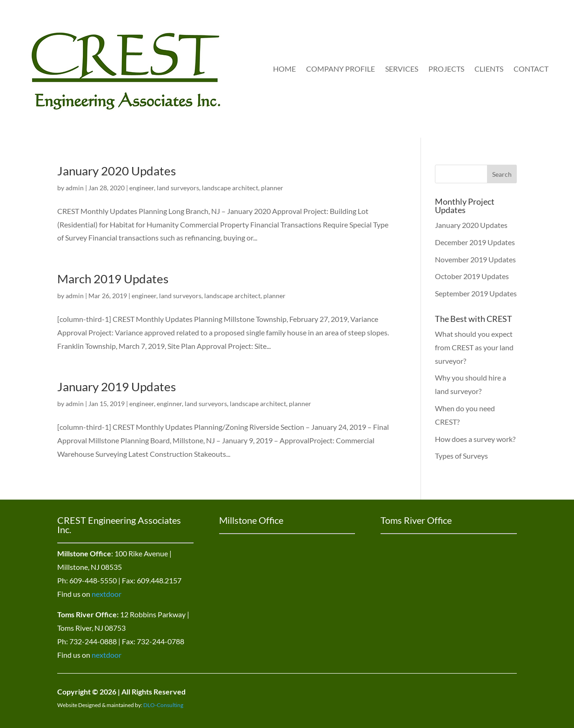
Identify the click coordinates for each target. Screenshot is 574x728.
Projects (446, 69)
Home (284, 69)
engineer (142, 188)
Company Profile (340, 69)
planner (272, 188)
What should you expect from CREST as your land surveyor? (474, 347)
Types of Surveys (461, 456)
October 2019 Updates (472, 276)
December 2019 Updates (475, 242)
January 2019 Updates (117, 387)
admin (75, 188)
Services (402, 69)
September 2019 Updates (476, 293)
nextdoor (107, 594)
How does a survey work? (475, 439)
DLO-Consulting (163, 705)
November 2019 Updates (475, 259)
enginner (169, 404)
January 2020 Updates (117, 171)
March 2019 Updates (113, 279)
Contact (531, 69)
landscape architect (230, 188)
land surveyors (178, 188)
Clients (489, 69)
